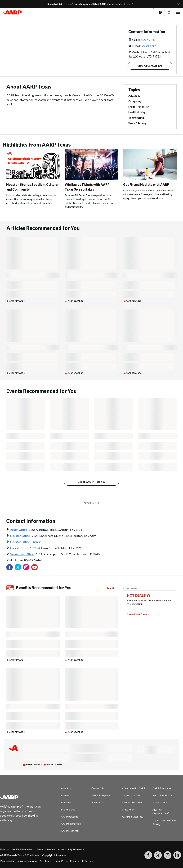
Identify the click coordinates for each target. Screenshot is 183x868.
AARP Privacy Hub (23, 849)
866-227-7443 (146, 40)
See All (110, 588)
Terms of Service (46, 849)
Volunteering (136, 118)
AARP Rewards (69, 817)
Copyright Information (55, 855)
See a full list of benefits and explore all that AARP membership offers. (89, 4)
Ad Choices (46, 861)
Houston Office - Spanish (26, 542)
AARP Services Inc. (132, 817)
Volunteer (66, 802)
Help (160, 12)
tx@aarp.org (148, 46)
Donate (65, 795)
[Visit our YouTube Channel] (35, 567)
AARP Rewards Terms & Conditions (20, 855)
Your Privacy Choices (67, 861)
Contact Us (98, 788)
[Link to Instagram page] (26, 567)
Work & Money (137, 123)
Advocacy (134, 96)
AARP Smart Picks (71, 824)
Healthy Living (137, 112)
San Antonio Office (22, 554)
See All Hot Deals (137, 614)
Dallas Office (18, 548)
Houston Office (20, 536)
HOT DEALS (136, 595)
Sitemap (4, 849)
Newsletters (98, 802)
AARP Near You (70, 831)
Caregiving (135, 101)
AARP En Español (101, 795)
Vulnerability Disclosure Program (18, 861)
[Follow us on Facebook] (9, 567)
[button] (169, 12)
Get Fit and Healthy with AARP (146, 184)
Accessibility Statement (71, 849)
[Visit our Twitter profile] (18, 567)
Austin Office (19, 530)
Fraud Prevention (139, 107)
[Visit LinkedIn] (177, 855)
